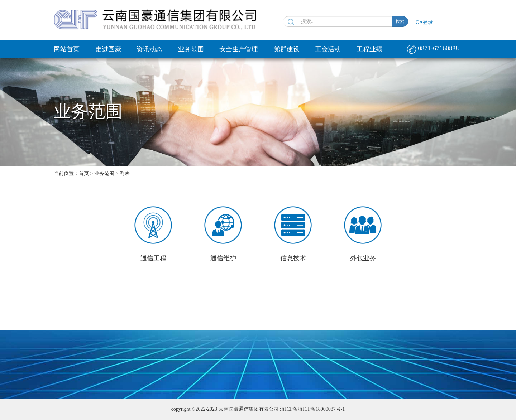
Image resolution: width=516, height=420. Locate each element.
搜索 (400, 21)
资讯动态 (149, 49)
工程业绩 (369, 49)
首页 (84, 173)
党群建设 (287, 49)
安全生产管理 (239, 49)
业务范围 (191, 49)
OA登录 (424, 22)
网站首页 (67, 49)
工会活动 (328, 49)
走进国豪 (108, 49)
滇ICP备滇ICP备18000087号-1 (312, 409)
